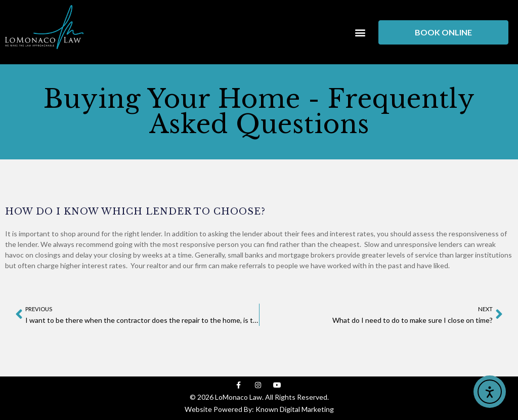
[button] (360, 32)
